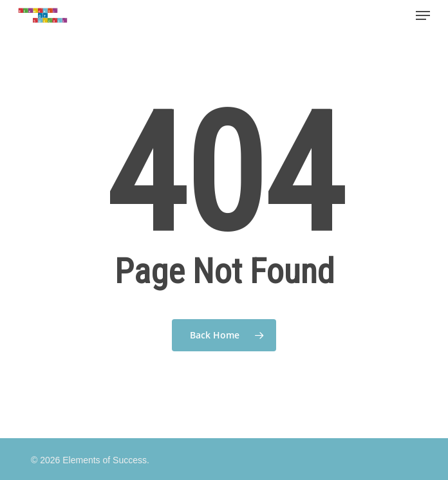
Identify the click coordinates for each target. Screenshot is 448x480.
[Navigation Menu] (423, 15)
